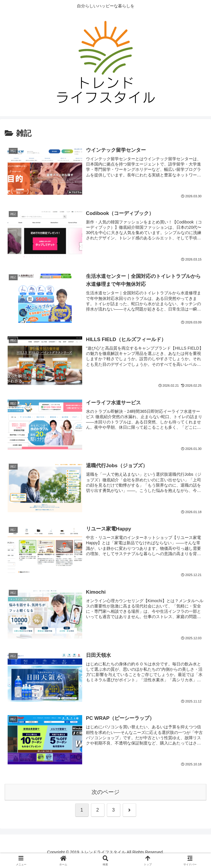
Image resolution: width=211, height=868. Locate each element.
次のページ (105, 792)
